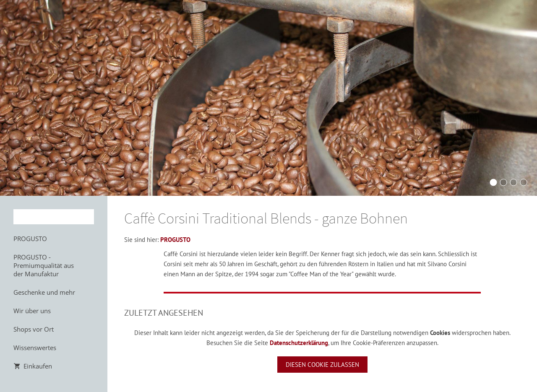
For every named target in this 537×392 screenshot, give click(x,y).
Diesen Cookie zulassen (322, 365)
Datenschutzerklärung (299, 343)
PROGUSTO (175, 240)
